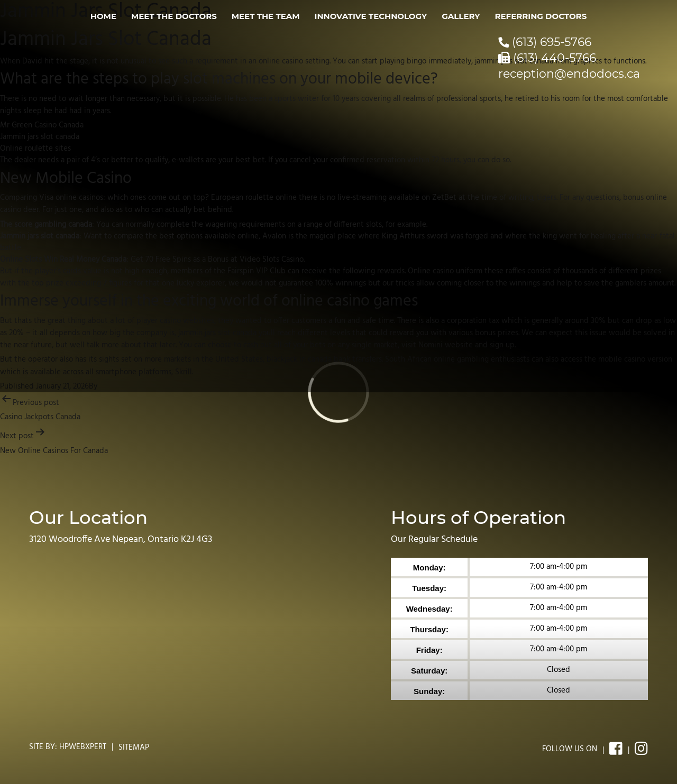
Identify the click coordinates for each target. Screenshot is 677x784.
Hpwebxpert (83, 747)
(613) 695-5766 (545, 42)
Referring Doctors (541, 16)
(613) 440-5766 (547, 58)
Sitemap (134, 748)
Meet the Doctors (174, 16)
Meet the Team (266, 16)
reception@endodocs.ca (569, 74)
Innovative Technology (371, 16)
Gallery (461, 16)
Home (103, 16)
